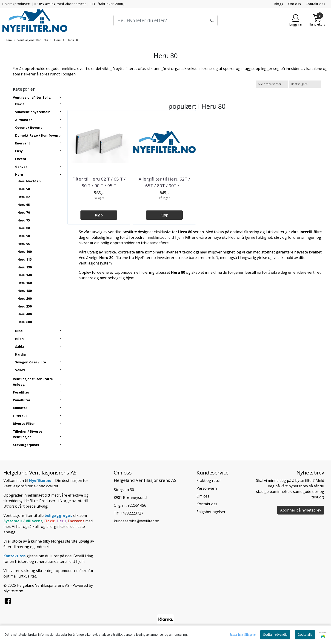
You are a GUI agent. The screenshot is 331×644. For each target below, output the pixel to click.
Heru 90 (24, 236)
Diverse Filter (24, 424)
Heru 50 (24, 189)
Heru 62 (24, 197)
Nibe (19, 331)
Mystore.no (13, 591)
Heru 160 (25, 283)
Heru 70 (24, 212)
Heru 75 (24, 220)
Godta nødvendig (275, 635)
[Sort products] (305, 84)
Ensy (19, 151)
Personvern (207, 488)
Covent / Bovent (29, 128)
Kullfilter (20, 408)
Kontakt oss (316, 4)
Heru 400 (25, 314)
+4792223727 (132, 513)
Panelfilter (22, 400)
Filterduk (20, 416)
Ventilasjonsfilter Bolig (31, 40)
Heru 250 (25, 306)
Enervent (23, 143)
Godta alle (305, 635)
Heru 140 (25, 275)
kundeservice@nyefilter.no (137, 521)
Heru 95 (24, 244)
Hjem (8, 40)
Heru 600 (25, 322)
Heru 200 (25, 298)
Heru (56, 40)
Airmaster (24, 120)
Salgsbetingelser (211, 512)
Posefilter (21, 392)
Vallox (20, 370)
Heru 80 (70, 40)
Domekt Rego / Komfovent (37, 135)
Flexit (20, 104)
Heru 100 (25, 252)
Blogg (279, 4)
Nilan (19, 339)
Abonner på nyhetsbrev (301, 510)
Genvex (21, 167)
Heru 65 (24, 205)
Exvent (21, 159)
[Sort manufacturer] (272, 84)
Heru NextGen (29, 181)
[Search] (165, 20)
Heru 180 (25, 291)
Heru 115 (25, 259)
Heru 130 (25, 267)
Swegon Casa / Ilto (31, 362)
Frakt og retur (209, 480)
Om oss (295, 4)
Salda (20, 346)
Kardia (20, 354)
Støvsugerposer (26, 445)
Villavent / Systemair (32, 112)
